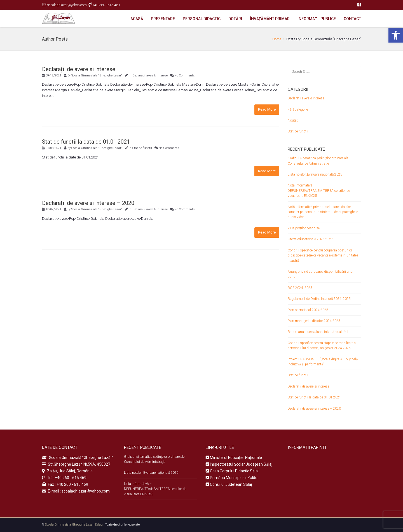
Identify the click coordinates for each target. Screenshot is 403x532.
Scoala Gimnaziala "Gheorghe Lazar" (97, 75)
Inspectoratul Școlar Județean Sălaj (239, 464)
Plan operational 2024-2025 (308, 310)
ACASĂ (137, 19)
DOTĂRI (235, 19)
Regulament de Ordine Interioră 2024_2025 (319, 299)
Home (277, 39)
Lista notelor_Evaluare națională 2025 (315, 174)
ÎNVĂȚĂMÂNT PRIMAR (270, 19)
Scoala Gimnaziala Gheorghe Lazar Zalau (74, 525)
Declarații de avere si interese (79, 69)
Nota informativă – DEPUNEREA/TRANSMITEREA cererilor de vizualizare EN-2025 (319, 191)
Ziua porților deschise (304, 228)
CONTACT (352, 19)
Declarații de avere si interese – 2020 (88, 203)
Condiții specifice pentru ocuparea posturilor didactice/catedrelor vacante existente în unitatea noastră (323, 256)
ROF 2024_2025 (300, 288)
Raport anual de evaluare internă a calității (318, 332)
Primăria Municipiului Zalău (232, 478)
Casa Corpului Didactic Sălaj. (233, 471)
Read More (267, 109)
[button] (396, 35)
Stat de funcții (298, 375)
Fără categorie (298, 109)
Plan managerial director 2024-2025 (314, 321)
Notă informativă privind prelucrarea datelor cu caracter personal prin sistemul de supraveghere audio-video (323, 212)
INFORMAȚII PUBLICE (317, 19)
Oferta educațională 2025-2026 (311, 239)
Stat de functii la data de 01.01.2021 (86, 142)
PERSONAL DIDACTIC (202, 19)
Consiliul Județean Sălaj (229, 484)
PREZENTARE (163, 19)
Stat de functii (142, 148)
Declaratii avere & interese (150, 75)
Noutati (293, 120)
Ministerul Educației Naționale (234, 458)
